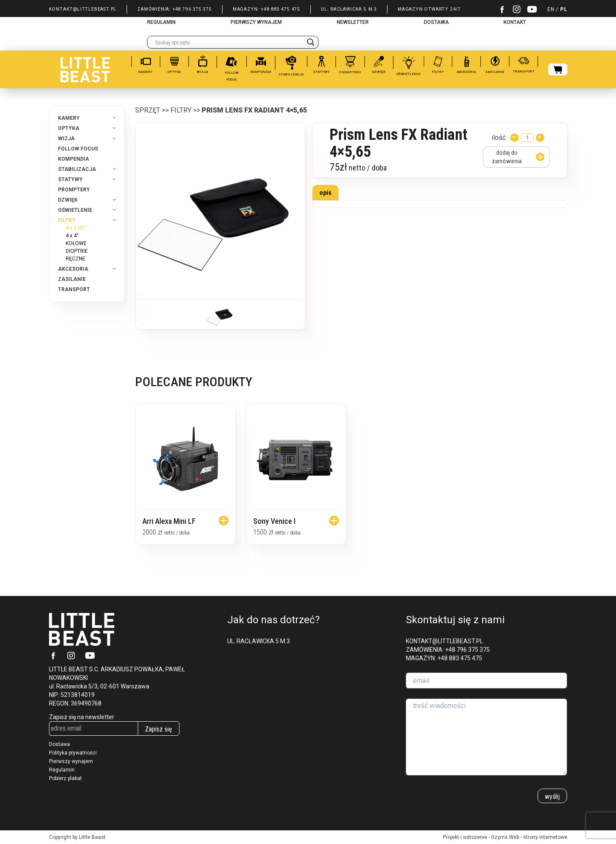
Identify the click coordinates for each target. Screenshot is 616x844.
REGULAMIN (161, 22)
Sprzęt (148, 110)
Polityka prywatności (73, 753)
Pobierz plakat (65, 778)
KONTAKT (515, 22)
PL (564, 9)
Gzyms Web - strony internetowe (529, 837)
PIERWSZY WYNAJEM (256, 22)
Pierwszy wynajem (71, 761)
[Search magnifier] (311, 42)
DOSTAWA (436, 22)
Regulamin (62, 770)
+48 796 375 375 (192, 9)
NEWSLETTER (353, 22)
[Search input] (229, 42)
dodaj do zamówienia (518, 157)
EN (551, 9)
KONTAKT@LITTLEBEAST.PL (83, 9)
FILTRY (181, 110)
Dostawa (59, 744)
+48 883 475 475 (281, 9)
